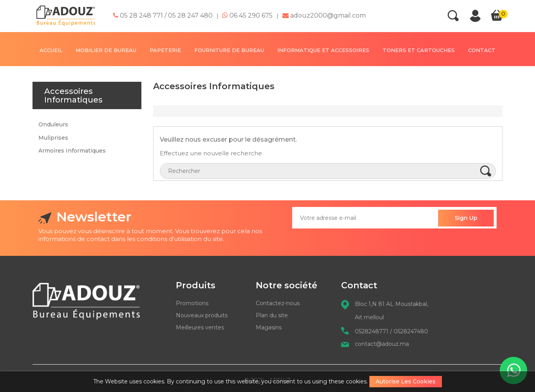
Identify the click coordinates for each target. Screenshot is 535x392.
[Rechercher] (328, 171)
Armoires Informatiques (72, 151)
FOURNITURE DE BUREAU (229, 50)
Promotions (192, 303)
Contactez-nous (278, 303)
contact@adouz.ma (382, 344)
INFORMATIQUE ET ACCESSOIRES (323, 50)
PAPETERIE (165, 50)
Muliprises (53, 138)
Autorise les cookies (406, 381)
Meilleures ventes (200, 327)
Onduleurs (53, 124)
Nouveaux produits (202, 315)
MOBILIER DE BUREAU (106, 50)
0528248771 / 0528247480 (391, 331)
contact (482, 50)
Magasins (269, 327)
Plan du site (272, 315)
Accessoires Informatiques (73, 95)
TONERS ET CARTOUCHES (419, 50)
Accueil (51, 50)
